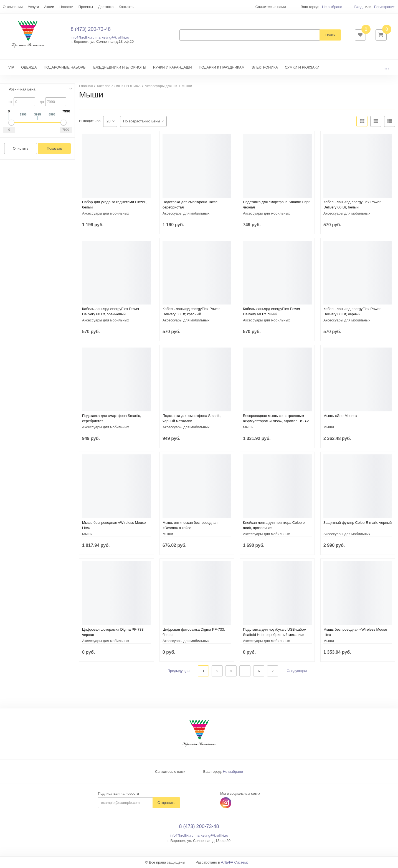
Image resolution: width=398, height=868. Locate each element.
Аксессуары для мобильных (106, 213)
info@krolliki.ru (83, 37)
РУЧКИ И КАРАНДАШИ (173, 67)
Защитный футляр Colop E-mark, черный (358, 523)
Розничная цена (22, 89)
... (387, 67)
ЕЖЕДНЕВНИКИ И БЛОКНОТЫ (120, 67)
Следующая (297, 671)
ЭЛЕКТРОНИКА (265, 67)
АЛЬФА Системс (235, 863)
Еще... (8, 7)
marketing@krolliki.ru (112, 37)
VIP (11, 67)
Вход (358, 7)
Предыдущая (179, 671)
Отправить (166, 803)
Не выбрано (332, 7)
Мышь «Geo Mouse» (340, 416)
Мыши (248, 427)
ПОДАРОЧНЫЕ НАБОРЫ (65, 67)
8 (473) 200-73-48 (91, 29)
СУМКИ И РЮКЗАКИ (302, 67)
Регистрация (385, 7)
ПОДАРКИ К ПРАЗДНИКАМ (222, 67)
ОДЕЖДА (29, 67)
